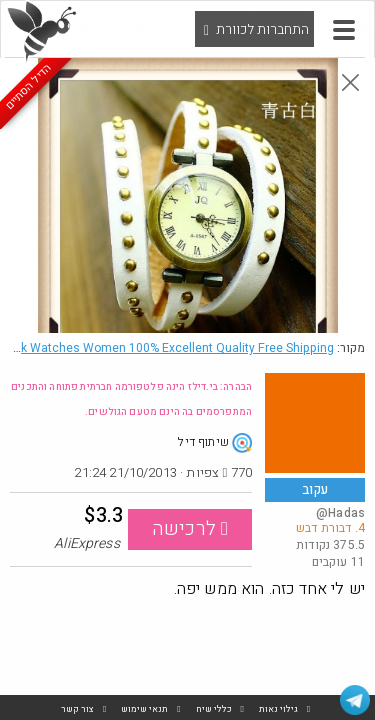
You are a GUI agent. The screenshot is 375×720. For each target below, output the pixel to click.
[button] (344, 30)
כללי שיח (214, 709)
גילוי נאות (278, 709)
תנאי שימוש (144, 709)
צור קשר (77, 709)
